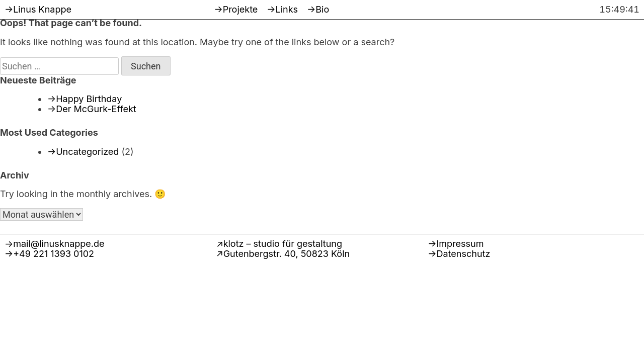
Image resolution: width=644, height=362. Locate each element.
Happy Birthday (89, 99)
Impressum (460, 244)
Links (287, 10)
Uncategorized (87, 152)
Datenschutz (464, 254)
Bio (322, 10)
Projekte (240, 10)
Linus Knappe (42, 9)
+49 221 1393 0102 (54, 254)
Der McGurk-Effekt (96, 109)
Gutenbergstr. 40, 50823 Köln (287, 254)
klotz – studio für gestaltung (283, 244)
